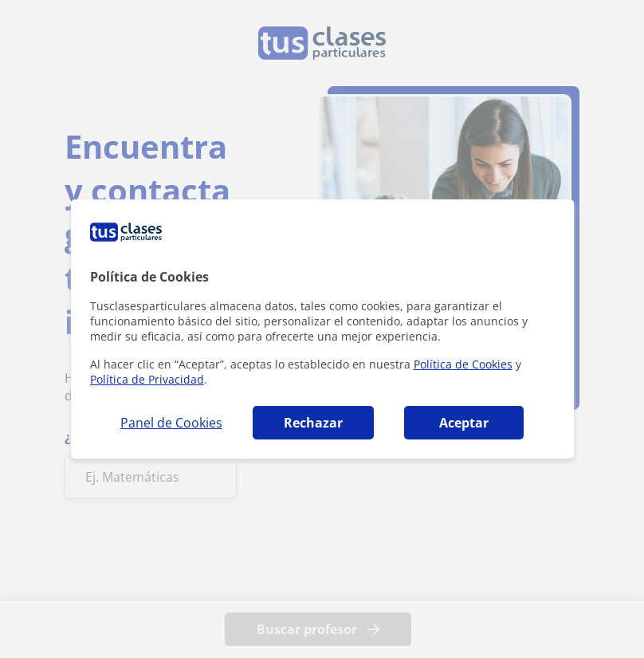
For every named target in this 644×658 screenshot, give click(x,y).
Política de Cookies (463, 364)
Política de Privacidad (147, 379)
